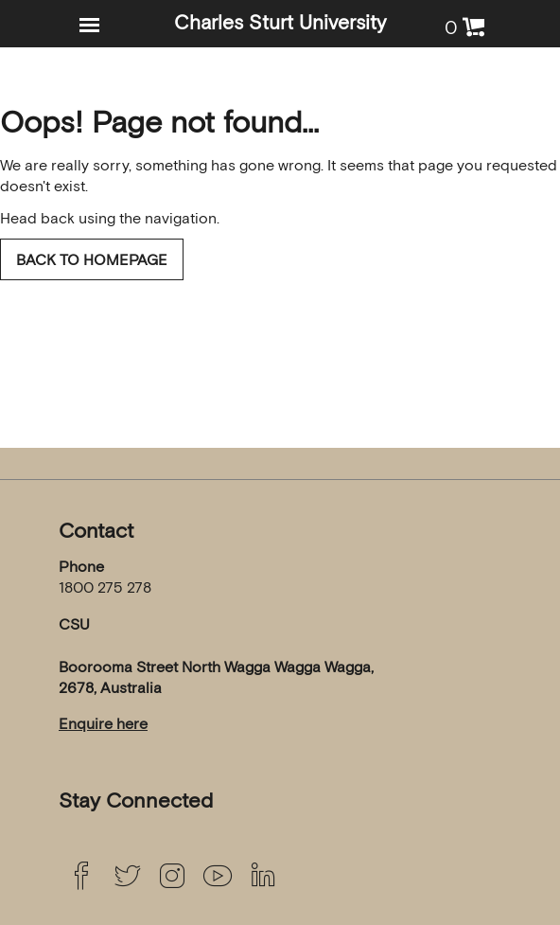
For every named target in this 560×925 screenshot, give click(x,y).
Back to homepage (92, 259)
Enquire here (103, 723)
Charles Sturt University (280, 22)
